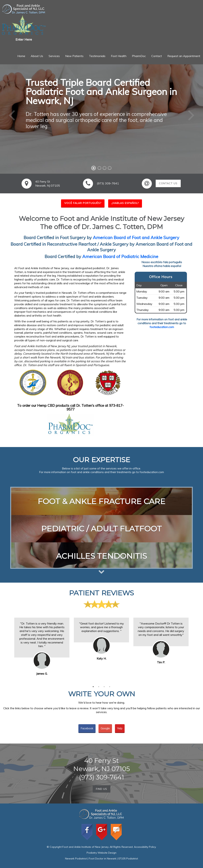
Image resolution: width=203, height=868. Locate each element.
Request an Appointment (184, 56)
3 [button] (104, 687)
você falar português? (83, 203)
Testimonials (97, 56)
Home (21, 56)
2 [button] (99, 687)
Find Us (101, 789)
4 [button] (110, 687)
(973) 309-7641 (108, 183)
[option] (42, 638)
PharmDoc (139, 56)
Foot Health (119, 56)
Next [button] (194, 647)
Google (105, 728)
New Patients (74, 56)
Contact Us (168, 183)
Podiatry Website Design (101, 853)
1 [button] (93, 687)
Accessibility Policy (145, 847)
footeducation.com (162, 327)
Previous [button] (9, 647)
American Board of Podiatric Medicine (120, 256)
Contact (157, 56)
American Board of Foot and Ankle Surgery (136, 237)
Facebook (87, 728)
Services (54, 56)
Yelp (120, 728)
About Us (37, 56)
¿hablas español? (125, 203)
